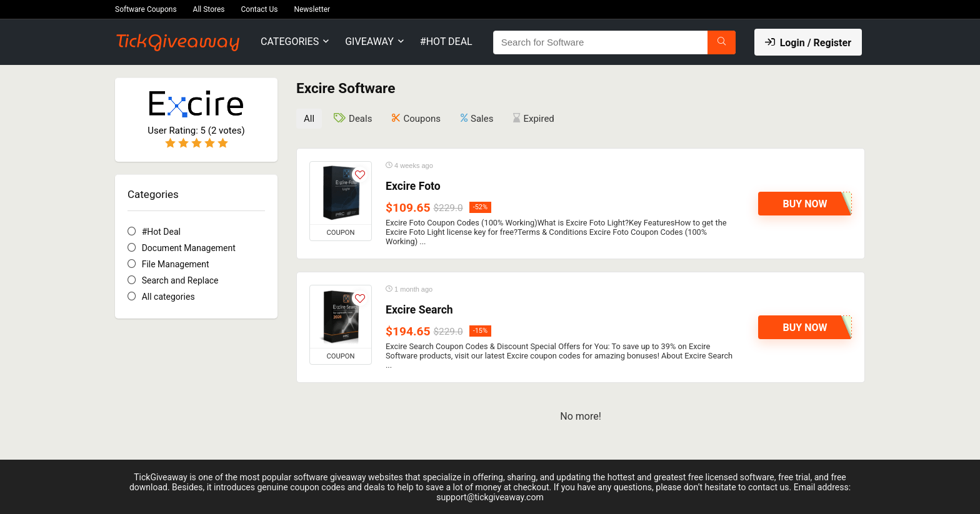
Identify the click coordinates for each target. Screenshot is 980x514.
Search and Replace (180, 280)
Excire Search (419, 309)
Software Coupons (146, 9)
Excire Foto (413, 185)
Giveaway (369, 42)
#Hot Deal (446, 42)
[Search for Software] (722, 42)
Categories (290, 42)
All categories (168, 297)
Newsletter (312, 9)
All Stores (209, 9)
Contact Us (260, 9)
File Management (176, 264)
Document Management (189, 248)
